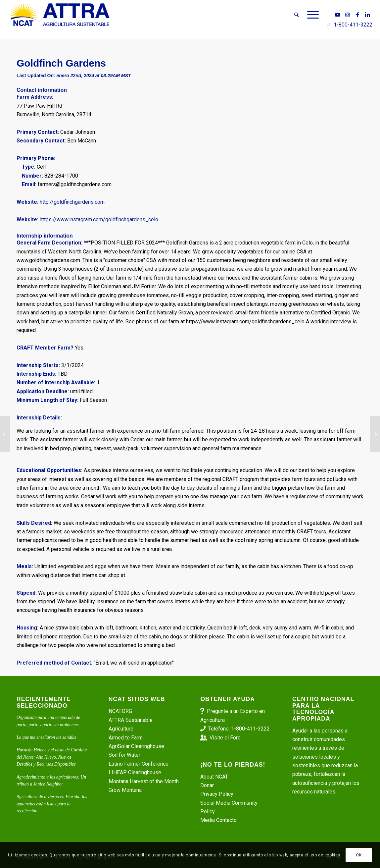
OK (359, 855)
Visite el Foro (225, 738)
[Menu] (311, 15)
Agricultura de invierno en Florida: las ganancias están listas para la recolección (52, 804)
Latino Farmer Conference (139, 764)
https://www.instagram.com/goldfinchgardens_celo (99, 219)
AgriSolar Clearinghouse (136, 746)
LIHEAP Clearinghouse (135, 772)
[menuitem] (296, 15)
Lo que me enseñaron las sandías (46, 737)
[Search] (296, 15)
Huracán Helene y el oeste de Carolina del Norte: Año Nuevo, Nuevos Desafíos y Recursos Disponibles (52, 757)
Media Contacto (218, 820)
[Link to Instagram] (348, 15)
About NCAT (214, 777)
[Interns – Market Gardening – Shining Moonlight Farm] (375, 434)
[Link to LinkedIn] (367, 15)
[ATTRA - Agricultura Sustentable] (60, 15)
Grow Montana (125, 790)
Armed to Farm (126, 738)
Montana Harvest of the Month (144, 781)
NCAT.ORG (120, 711)
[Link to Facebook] (357, 15)
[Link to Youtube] (338, 15)
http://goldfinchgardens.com (72, 202)
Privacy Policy (217, 794)
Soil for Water (124, 755)
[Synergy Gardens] (5, 434)
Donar (207, 785)
